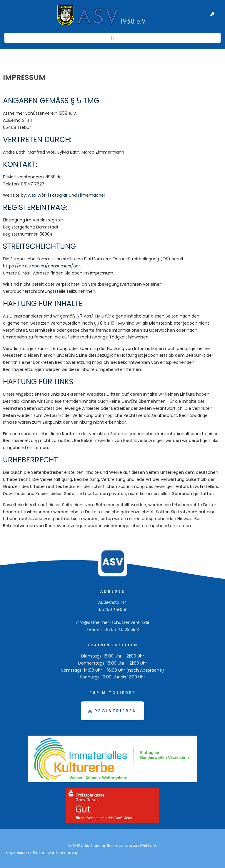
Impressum (17, 853)
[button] (112, 38)
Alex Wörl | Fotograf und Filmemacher (67, 195)
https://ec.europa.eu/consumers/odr (41, 266)
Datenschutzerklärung (56, 853)
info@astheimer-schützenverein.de (113, 622)
